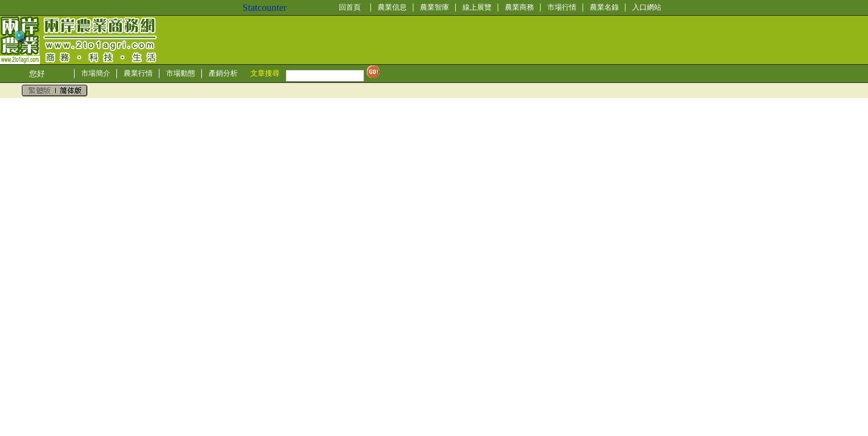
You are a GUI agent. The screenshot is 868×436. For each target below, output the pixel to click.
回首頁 (350, 7)
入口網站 (647, 7)
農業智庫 (435, 7)
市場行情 (562, 7)
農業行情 (138, 73)
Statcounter (265, 8)
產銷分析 (223, 73)
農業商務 (519, 7)
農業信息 (392, 7)
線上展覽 (477, 7)
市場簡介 (96, 73)
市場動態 (181, 73)
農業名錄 (604, 7)
